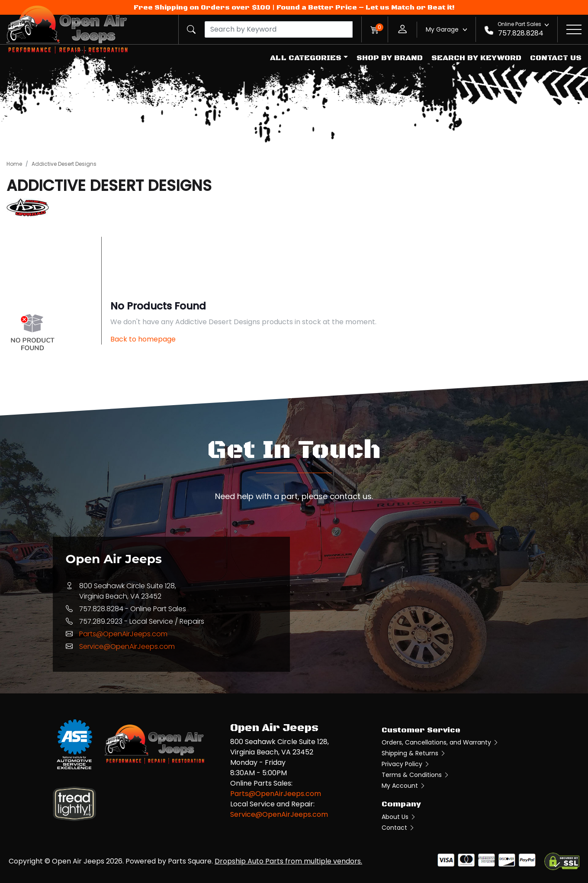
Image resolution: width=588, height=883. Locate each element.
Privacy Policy (406, 764)
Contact (398, 828)
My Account (404, 786)
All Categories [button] (306, 58)
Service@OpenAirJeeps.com (127, 646)
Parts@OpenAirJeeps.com (123, 634)
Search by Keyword (476, 58)
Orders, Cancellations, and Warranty (440, 742)
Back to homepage (143, 339)
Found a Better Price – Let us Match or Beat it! (366, 7)
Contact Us (556, 58)
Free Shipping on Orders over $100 (202, 7)
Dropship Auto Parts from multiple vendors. (288, 861)
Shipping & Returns (414, 753)
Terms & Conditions (416, 775)
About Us (399, 817)
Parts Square (190, 861)
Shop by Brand (390, 58)
